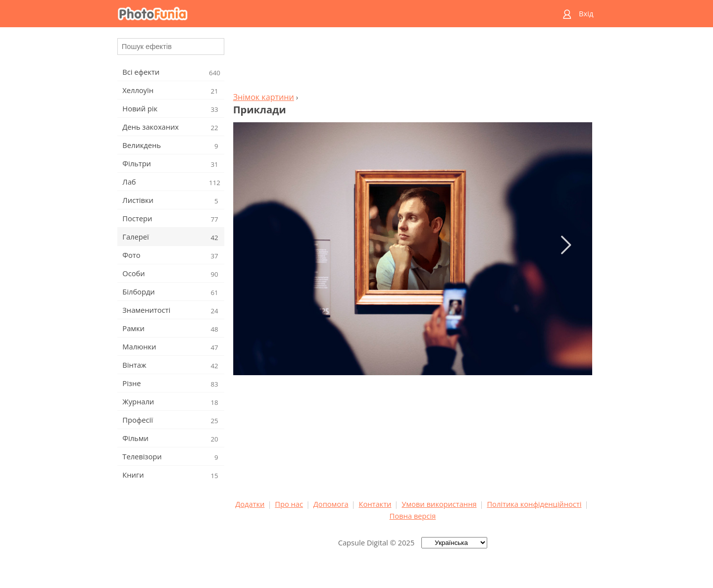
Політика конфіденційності (534, 504)
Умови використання (439, 504)
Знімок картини (264, 97)
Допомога (331, 504)
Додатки (250, 504)
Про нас (289, 504)
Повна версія (413, 516)
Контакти (375, 504)
